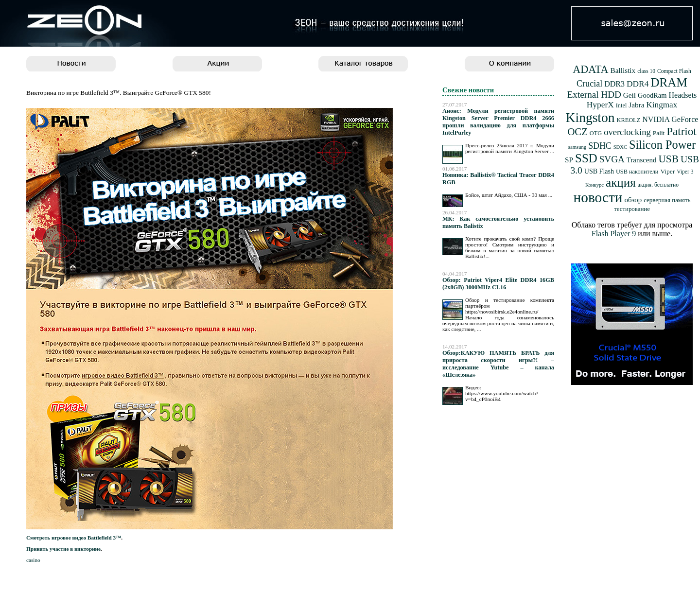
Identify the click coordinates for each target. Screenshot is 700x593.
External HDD (594, 95)
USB (668, 159)
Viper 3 (685, 172)
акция (621, 183)
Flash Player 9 (614, 234)
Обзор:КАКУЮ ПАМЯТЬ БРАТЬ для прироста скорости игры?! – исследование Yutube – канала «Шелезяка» (498, 364)
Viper (667, 171)
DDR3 (614, 84)
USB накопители (637, 172)
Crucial (589, 84)
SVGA (612, 159)
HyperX (600, 105)
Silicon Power (662, 145)
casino (33, 560)
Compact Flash (674, 71)
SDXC (620, 147)
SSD (586, 158)
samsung (577, 147)
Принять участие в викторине (63, 549)
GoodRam (652, 95)
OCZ (577, 132)
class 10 (646, 71)
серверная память (667, 200)
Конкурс (595, 185)
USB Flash (599, 171)
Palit (659, 133)
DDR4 (638, 84)
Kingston (590, 117)
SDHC (600, 146)
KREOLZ (629, 120)
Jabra (636, 105)
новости (598, 197)
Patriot (681, 131)
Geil (630, 95)
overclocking (627, 132)
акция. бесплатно (658, 185)
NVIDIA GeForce (670, 119)
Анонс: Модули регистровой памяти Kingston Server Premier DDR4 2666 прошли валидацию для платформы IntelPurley (498, 122)
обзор (633, 200)
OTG (596, 133)
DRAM (669, 82)
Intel (621, 105)
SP (569, 160)
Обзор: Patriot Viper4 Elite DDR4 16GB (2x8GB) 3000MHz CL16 (498, 284)
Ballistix (623, 70)
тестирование (632, 209)
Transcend (642, 160)
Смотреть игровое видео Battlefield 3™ (74, 538)
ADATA (590, 69)
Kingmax (662, 105)
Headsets (683, 95)
